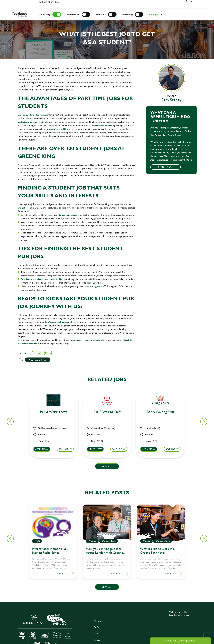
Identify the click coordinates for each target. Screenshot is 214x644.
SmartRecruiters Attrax (179, 615)
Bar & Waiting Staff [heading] (55, 412)
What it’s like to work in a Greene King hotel (157, 551)
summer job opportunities (88, 340)
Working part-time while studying (32, 115)
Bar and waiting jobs (67, 215)
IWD (37, 541)
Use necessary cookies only (189, 19)
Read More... (166, 167)
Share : (23, 353)
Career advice (38, 360)
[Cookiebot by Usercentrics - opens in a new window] (19, 34)
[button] (55, 452)
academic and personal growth (31, 122)
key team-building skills (57, 129)
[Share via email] (39, 353)
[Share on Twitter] (46, 353)
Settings (154, 34)
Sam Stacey (171, 100)
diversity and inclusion (103, 125)
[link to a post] (53, 523)
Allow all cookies (189, 8)
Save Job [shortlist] (66, 449)
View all (107, 466)
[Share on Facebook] (51, 353)
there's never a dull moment (57, 322)
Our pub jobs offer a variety (30, 208)
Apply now (44, 449)
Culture (93, 541)
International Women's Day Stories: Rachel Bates (50, 551)
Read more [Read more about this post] (62, 574)
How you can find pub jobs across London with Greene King (104, 551)
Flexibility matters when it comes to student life (41, 279)
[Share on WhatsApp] (33, 353)
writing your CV (97, 286)
